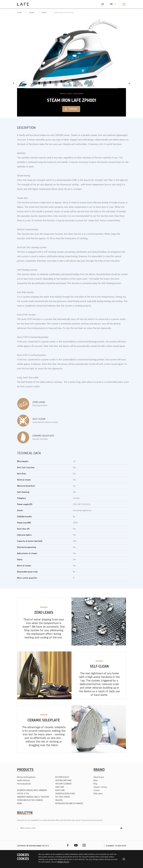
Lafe (23, 4)
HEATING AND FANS (63, 780)
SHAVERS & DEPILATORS (65, 794)
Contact (97, 790)
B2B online (98, 794)
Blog (95, 784)
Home (19, 13)
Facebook (68, 845)
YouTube (76, 845)
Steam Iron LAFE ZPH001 (64, 13)
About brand (99, 777)
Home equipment (24, 784)
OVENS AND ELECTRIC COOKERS (30, 800)
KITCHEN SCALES (62, 777)
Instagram (84, 845)
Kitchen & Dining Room (26, 777)
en (111, 4)
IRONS (32, 13)
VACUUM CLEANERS (63, 784)
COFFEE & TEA (23, 794)
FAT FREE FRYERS (63, 797)
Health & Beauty (23, 780)
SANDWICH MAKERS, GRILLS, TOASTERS (33, 797)
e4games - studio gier (116, 846)
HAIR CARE (60, 787)
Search (103, 4)
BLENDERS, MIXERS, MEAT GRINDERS (32, 790)
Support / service (100, 787)
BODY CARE (60, 790)
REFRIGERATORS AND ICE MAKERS (69, 803)
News (96, 780)
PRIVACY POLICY (63, 862)
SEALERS (59, 800)
